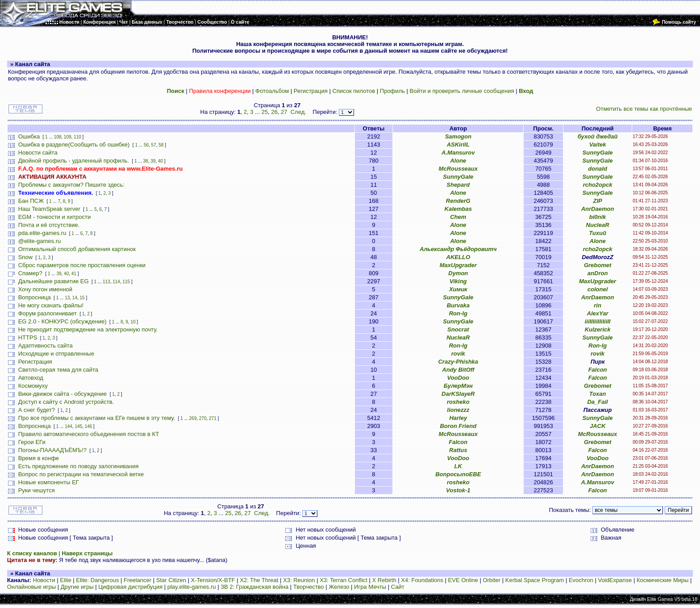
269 (193, 418)
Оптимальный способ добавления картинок (77, 249)
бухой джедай (598, 136)
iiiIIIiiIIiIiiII (598, 321)
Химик (458, 289)
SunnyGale (598, 153)
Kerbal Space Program (535, 580)
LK (458, 466)
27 (284, 112)
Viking (458, 281)
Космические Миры (662, 580)
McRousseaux (458, 169)
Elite (65, 580)
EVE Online (463, 580)
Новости (44, 580)
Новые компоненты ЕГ (49, 482)
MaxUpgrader (458, 265)
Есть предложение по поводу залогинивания (79, 466)
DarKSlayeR (458, 394)
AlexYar (598, 313)
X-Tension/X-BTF (213, 580)
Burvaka (458, 305)
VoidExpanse (615, 580)
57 (154, 145)
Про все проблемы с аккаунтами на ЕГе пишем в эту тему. (97, 418)
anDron (598, 273)
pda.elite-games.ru (42, 233)
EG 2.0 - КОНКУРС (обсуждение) (62, 321)
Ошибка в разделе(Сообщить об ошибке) (74, 145)
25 (265, 112)
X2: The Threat (259, 580)
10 (133, 322)
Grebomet (598, 265)
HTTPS (28, 338)
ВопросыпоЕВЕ (458, 474)
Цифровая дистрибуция (130, 587)
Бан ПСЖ (31, 201)
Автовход (31, 378)
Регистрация (311, 91)
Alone (458, 161)
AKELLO (458, 257)
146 (89, 426)
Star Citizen (171, 580)
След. (298, 112)
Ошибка (29, 136)
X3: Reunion (299, 580)
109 (68, 137)
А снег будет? (37, 410)
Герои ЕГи (32, 442)
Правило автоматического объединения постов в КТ (89, 434)
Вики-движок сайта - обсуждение (63, 394)
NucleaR (598, 225)
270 (203, 418)
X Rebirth (384, 580)
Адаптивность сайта (46, 346)
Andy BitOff (458, 370)
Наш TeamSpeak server (49, 209)
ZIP (597, 201)
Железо (339, 587)
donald (598, 169)
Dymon (458, 273)
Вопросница (35, 297)
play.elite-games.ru (192, 587)
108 (58, 137)
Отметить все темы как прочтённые (644, 109)
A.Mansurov (458, 153)
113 (106, 282)
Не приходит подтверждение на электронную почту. (88, 329)
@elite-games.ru (40, 241)
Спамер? (30, 273)
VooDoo (458, 378)
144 (69, 426)
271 (213, 418)
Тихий (598, 233)
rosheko (458, 402)
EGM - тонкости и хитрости (55, 217)
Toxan (598, 394)
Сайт (398, 587)
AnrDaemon (598, 209)
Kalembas (458, 209)
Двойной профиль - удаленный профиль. (74, 161)
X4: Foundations (422, 580)
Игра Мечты (370, 587)
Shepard (458, 185)
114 (116, 282)
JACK (598, 426)
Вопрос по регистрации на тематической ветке (81, 474)
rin (598, 305)
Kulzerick (598, 329)
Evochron (581, 580)
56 (146, 145)
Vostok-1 (458, 490)
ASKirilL (458, 145)
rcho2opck (598, 185)
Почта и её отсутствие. (49, 225)
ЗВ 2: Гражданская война (254, 587)
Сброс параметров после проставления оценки (82, 265)
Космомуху (33, 386)
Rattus (458, 450)
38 (146, 161)
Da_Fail (597, 402)
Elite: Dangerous (97, 580)
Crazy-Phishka (458, 362)
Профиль (392, 91)
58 (161, 145)
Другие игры (77, 587)
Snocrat (458, 329)
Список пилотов (354, 91)
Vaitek (598, 145)
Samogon (458, 136)
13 (67, 298)
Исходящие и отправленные (56, 354)
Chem (458, 217)
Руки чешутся (37, 490)
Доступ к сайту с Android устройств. (66, 402)
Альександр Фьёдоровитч (458, 249)
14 (75, 298)
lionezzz (458, 410)
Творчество (309, 587)
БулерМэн (458, 386)
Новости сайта (38, 153)
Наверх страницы (87, 553)
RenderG (458, 201)
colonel (598, 289)
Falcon (598, 370)
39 (153, 161)
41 (74, 274)
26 (274, 112)
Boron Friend (458, 426)
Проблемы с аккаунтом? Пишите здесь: (71, 185)
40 (160, 161)
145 (78, 426)
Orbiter (492, 580)
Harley (458, 418)
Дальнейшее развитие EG (54, 281)
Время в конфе (39, 458)
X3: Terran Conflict (344, 580)
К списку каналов (32, 553)
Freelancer (137, 580)
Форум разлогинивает (48, 313)
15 (82, 298)
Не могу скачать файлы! (51, 305)
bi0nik (598, 217)
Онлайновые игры (31, 587)
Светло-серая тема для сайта (58, 370)
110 (77, 137)
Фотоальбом (272, 91)
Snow (26, 257)
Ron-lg (458, 313)
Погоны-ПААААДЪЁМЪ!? (52, 450)
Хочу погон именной (45, 289)
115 (126, 282)
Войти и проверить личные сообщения (462, 91)
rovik (458, 354)
